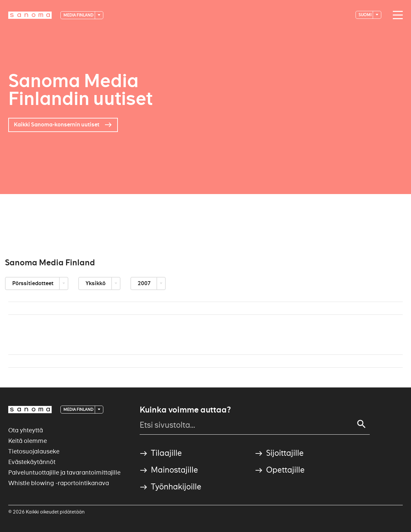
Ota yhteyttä (26, 430)
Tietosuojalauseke (34, 451)
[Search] (361, 424)
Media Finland (79, 15)
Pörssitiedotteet (33, 283)
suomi (365, 15)
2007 (145, 283)
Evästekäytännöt (32, 462)
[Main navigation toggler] (396, 15)
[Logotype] (30, 15)
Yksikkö (96, 283)
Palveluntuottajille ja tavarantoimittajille (64, 472)
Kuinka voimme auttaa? (185, 410)
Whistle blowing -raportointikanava (59, 483)
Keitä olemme (28, 441)
